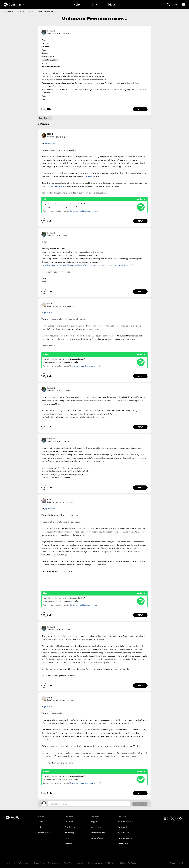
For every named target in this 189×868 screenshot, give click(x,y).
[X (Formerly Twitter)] (173, 818)
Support (95, 822)
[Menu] (183, 5)
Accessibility (80, 863)
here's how (89, 176)
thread (134, 723)
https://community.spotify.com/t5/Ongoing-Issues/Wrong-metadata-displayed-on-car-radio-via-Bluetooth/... (88, 265)
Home (17, 11)
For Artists (69, 822)
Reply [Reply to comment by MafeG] (140, 376)
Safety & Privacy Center (22, 863)
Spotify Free (123, 844)
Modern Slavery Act (95, 863)
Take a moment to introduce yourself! (86, 211)
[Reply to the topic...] (89, 804)
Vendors (68, 844)
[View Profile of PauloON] (51, 31)
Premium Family (124, 833)
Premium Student (125, 838)
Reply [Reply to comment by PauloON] (140, 109)
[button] (147, 32)
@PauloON (50, 143)
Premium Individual (125, 822)
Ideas (112, 5)
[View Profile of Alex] (49, 499)
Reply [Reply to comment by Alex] (140, 615)
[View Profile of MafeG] (50, 303)
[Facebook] (180, 818)
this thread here (57, 186)
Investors (69, 838)
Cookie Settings (54, 863)
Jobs (40, 827)
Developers (70, 827)
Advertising (69, 833)
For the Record (44, 833)
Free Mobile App (98, 833)
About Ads (68, 863)
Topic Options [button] (45, 118)
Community (14, 5)
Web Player (96, 827)
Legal (8, 863)
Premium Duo (123, 827)
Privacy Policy (39, 863)
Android (30, 11)
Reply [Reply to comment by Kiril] (140, 221)
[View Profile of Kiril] (51, 134)
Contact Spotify (98, 838)
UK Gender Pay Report (128, 863)
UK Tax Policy (111, 863)
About (41, 822)
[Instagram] (165, 818)
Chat (94, 5)
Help (77, 5)
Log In (176, 4)
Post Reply (140, 804)
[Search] (168, 5)
